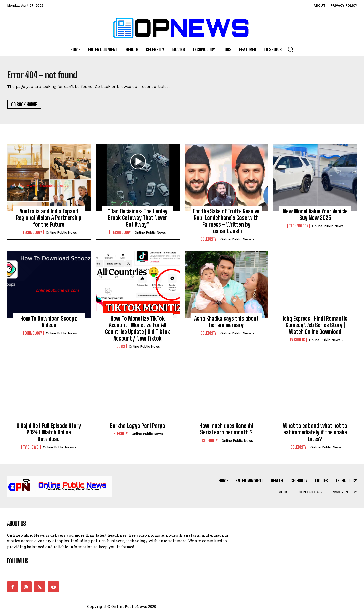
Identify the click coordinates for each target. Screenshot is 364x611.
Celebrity (208, 241)
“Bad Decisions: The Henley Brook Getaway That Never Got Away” (138, 220)
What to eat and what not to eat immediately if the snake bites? (315, 434)
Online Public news (61, 235)
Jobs (121, 349)
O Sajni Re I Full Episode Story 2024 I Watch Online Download (49, 434)
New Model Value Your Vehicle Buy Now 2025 (315, 216)
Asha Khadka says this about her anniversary (226, 324)
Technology (32, 235)
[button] (290, 49)
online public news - (237, 241)
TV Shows (297, 342)
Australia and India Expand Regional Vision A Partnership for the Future (49, 220)
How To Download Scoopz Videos (49, 324)
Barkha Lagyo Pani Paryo (137, 428)
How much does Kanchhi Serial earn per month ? (226, 431)
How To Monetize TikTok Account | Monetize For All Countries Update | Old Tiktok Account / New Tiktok (137, 330)
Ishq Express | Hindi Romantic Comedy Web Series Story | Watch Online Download (315, 327)
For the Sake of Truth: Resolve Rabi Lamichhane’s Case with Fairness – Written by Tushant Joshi (226, 223)
